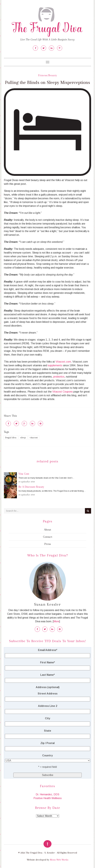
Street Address (48, 694)
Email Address (48, 650)
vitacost (34, 438)
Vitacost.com (63, 362)
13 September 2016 (27, 481)
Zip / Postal (47, 743)
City (48, 718)
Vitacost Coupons (63, 392)
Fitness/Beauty (48, 75)
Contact (48, 537)
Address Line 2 (48, 706)
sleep (23, 438)
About (47, 530)
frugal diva (11, 438)
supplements (55, 365)
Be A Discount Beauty (31, 487)
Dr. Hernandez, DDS (47, 794)
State (48, 731)
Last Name (47, 675)
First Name (47, 662)
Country (47, 755)
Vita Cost (24, 474)
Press (48, 544)
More (56, 621)
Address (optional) (48, 687)
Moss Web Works (59, 860)
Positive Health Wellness (48, 798)
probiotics (59, 377)
